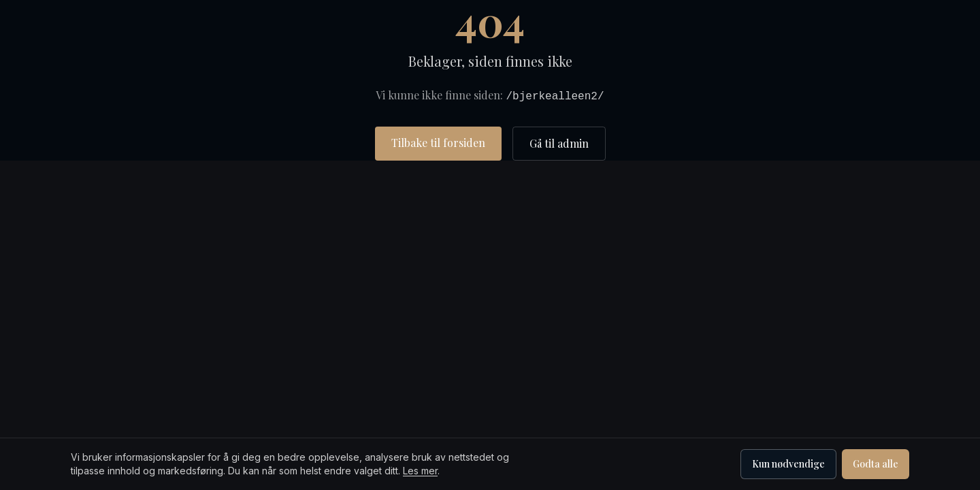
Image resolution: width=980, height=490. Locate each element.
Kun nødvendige (788, 464)
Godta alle (876, 464)
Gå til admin (559, 143)
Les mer (420, 471)
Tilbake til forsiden (438, 143)
